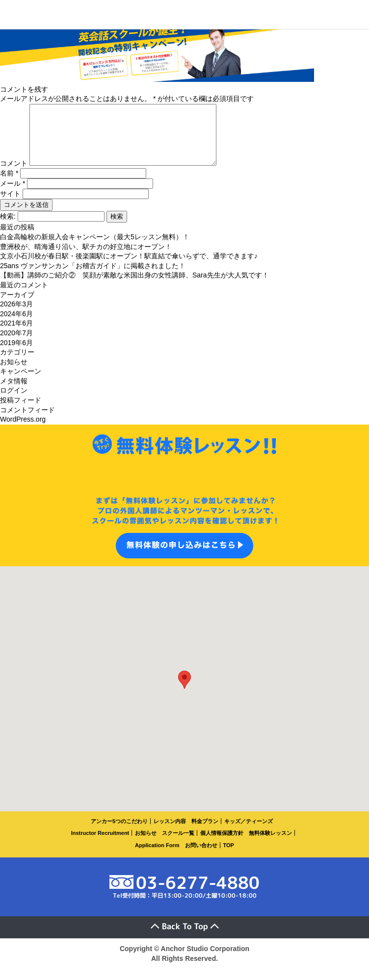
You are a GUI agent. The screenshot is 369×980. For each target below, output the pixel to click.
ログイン (14, 402)
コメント (14, 175)
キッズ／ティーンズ (249, 833)
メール (13, 195)
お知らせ (14, 374)
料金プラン (205, 833)
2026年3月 (16, 316)
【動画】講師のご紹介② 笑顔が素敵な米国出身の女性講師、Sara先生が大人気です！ (134, 287)
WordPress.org (23, 431)
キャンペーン (21, 383)
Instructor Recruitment (100, 845)
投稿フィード (21, 412)
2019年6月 (16, 354)
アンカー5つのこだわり (119, 833)
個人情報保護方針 (222, 845)
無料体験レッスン (270, 845)
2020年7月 (16, 345)
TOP (229, 857)
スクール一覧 (178, 845)
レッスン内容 (170, 833)
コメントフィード (27, 422)
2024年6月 (16, 326)
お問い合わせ (201, 857)
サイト (10, 205)
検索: (8, 228)
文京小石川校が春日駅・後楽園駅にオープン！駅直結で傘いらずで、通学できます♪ (129, 268)
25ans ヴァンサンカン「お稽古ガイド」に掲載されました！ (93, 277)
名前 (9, 185)
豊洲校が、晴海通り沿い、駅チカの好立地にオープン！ (86, 258)
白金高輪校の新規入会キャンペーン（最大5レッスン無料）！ (95, 249)
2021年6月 (16, 335)
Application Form (157, 857)
